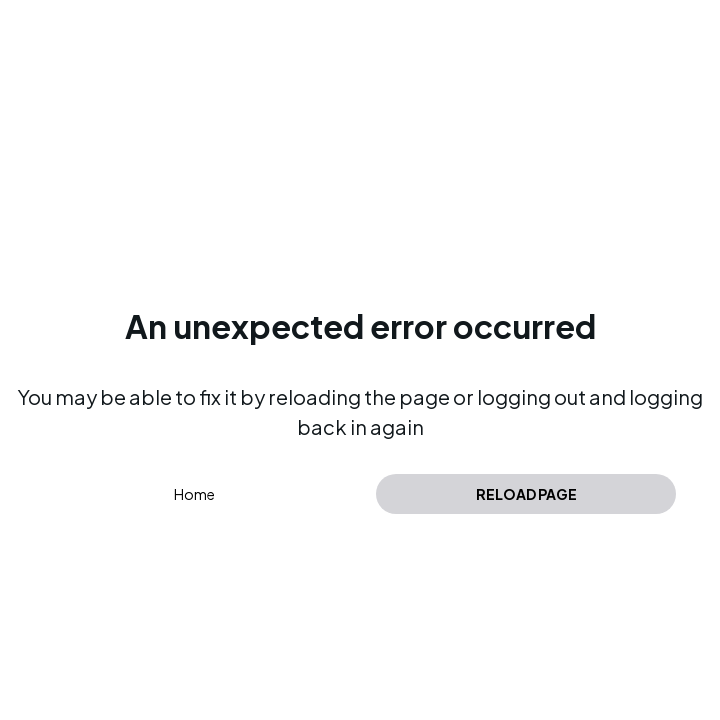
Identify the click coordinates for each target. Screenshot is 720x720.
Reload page (526, 494)
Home (194, 494)
